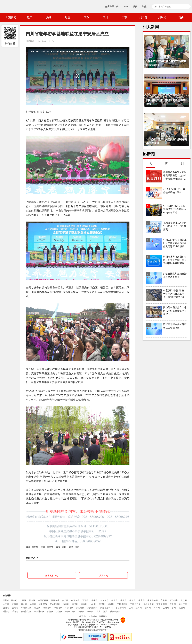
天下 (124, 17)
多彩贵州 (80, 608)
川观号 (162, 17)
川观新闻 (11, 17)
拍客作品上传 (112, 6)
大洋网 (59, 611)
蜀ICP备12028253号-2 (107, 625)
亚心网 (6, 608)
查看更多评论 (52, 576)
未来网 (94, 600)
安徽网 (164, 600)
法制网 (166, 608)
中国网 (114, 600)
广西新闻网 (55, 604)
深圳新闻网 (149, 604)
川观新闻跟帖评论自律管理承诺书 (93, 630)
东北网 (24, 604)
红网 (131, 608)
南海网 (84, 604)
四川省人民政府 (10, 600)
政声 (30, 17)
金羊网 (33, 604)
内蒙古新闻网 (106, 608)
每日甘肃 (183, 604)
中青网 (142, 600)
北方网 (15, 604)
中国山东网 (70, 611)
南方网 (37, 608)
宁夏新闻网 (162, 604)
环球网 (85, 600)
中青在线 (75, 600)
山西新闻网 (121, 608)
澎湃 (105, 611)
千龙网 (15, 611)
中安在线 (69, 608)
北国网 (182, 608)
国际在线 (55, 600)
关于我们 (83, 616)
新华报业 (174, 600)
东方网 (139, 608)
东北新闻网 (26, 608)
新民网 (90, 611)
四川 (105, 17)
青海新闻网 (26, 611)
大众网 (184, 600)
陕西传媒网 (115, 611)
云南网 (15, 608)
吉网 (174, 608)
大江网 (6, 604)
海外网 (157, 608)
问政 (87, 17)
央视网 (123, 600)
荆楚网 (102, 604)
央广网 (65, 600)
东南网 (81, 611)
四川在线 (43, 604)
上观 (98, 611)
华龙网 (75, 604)
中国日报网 (43, 600)
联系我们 (103, 616)
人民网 (23, 600)
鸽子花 (143, 17)
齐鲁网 (173, 604)
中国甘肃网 (39, 611)
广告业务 (93, 616)
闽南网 (66, 604)
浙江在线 (58, 608)
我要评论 (104, 576)
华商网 (111, 604)
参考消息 (104, 600)
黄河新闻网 (92, 608)
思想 (68, 17)
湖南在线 (47, 608)
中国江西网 (135, 604)
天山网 (93, 604)
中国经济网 (153, 600)
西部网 (50, 611)
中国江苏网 (122, 604)
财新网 (6, 611)
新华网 (32, 600)
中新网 (133, 600)
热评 (49, 17)
